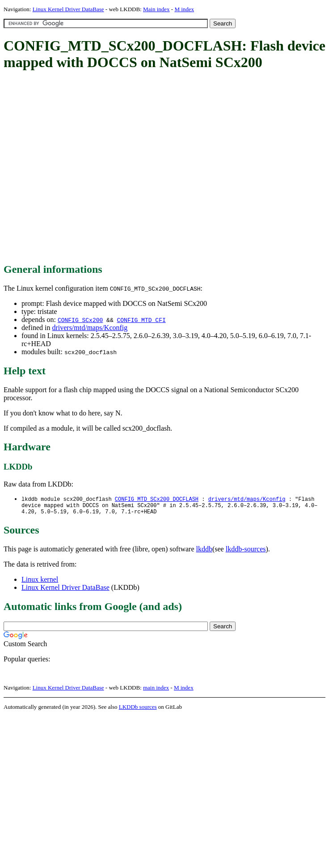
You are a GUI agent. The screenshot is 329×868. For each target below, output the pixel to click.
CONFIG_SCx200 (80, 320)
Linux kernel (40, 582)
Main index (156, 9)
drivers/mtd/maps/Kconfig (90, 328)
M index (184, 9)
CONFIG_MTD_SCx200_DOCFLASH (157, 499)
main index (156, 691)
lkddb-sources (246, 552)
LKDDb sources (138, 710)
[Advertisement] (87, 167)
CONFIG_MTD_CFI (141, 320)
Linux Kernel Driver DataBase (68, 9)
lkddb (204, 552)
